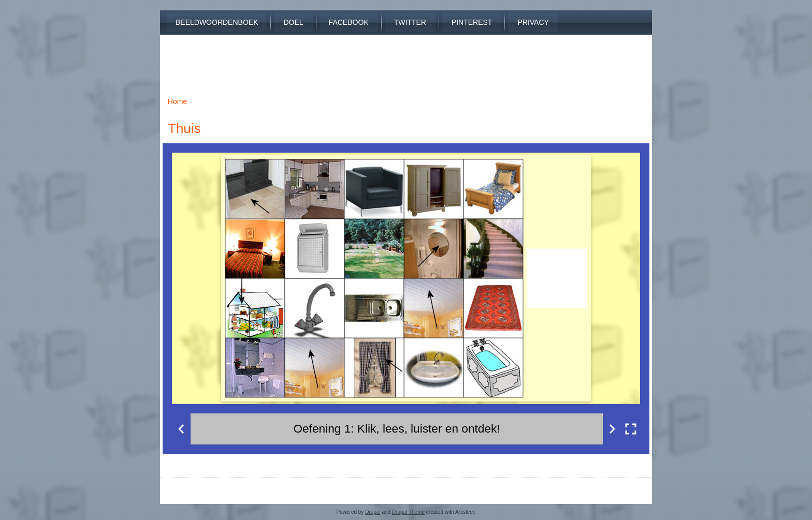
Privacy (533, 22)
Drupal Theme (408, 512)
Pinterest (472, 22)
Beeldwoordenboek (217, 22)
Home (177, 101)
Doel (293, 22)
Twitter (410, 22)
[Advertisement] (406, 58)
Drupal (373, 512)
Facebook (349, 22)
